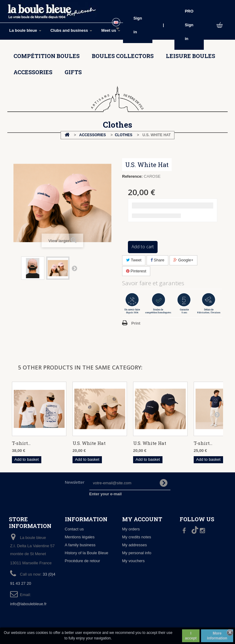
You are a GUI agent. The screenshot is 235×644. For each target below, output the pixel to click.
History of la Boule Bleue (87, 553)
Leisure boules (190, 56)
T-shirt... (21, 443)
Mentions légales (80, 537)
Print (136, 323)
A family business (80, 545)
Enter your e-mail (106, 494)
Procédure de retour (83, 561)
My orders (131, 529)
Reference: (132, 176)
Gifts (73, 72)
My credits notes (137, 537)
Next (74, 268)
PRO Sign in (189, 25)
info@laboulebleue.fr (28, 604)
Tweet (134, 260)
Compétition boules (47, 56)
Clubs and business (71, 30)
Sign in (138, 25)
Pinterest (136, 271)
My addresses (134, 545)
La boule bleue (25, 30)
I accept (191, 636)
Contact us (74, 529)
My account (142, 519)
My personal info (137, 553)
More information (217, 636)
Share (157, 260)
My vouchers (133, 561)
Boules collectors (123, 56)
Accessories (33, 72)
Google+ (183, 260)
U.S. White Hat (89, 443)
